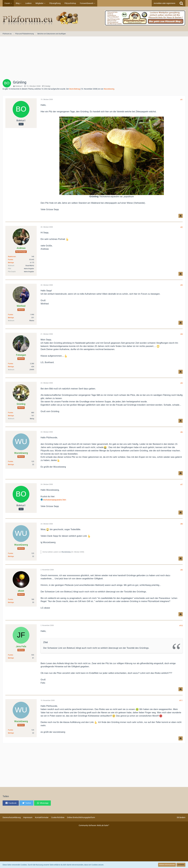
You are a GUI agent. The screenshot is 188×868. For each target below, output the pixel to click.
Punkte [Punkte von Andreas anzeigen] (10, 260)
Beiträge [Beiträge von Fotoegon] (11, 367)
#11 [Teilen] (181, 700)
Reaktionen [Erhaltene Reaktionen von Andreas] (12, 257)
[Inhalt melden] (181, 216)
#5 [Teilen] (182, 383)
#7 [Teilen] (182, 485)
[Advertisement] (94, 59)
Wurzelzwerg (109, 89)
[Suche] (181, 3)
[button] (11, 803)
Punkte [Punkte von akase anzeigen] (10, 599)
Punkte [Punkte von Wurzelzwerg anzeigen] (10, 462)
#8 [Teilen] (182, 524)
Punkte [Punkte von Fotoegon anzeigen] (10, 364)
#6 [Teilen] (182, 432)
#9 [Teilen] (182, 570)
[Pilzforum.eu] (94, 19)
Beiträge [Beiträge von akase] (11, 602)
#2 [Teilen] (182, 227)
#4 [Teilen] (182, 334)
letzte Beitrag (75, 89)
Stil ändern (181, 817)
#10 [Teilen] (181, 626)
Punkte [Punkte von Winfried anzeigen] (10, 315)
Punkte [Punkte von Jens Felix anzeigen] (10, 655)
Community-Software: (94, 825)
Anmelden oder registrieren (164, 3)
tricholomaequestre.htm (55, 500)
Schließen (181, 865)
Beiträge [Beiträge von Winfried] (11, 318)
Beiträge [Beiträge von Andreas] (11, 263)
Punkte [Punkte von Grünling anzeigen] (10, 413)
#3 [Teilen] (182, 285)
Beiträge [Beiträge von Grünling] (11, 416)
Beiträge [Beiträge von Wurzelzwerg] (11, 465)
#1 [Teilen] (182, 100)
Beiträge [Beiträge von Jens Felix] (11, 658)
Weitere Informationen (167, 865)
